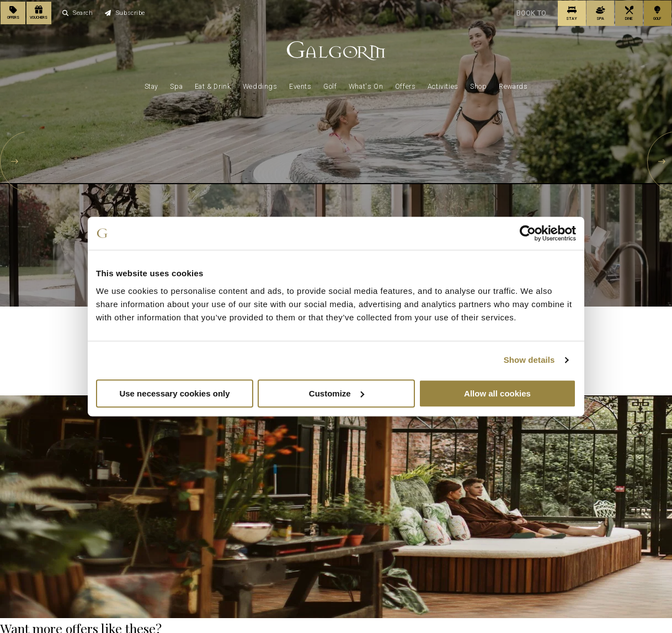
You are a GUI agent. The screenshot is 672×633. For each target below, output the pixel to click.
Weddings (260, 84)
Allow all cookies (497, 393)
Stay (151, 84)
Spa (176, 84)
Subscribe (125, 12)
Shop (478, 84)
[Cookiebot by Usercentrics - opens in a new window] (528, 233)
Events (300, 84)
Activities (443, 84)
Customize (337, 393)
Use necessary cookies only (174, 393)
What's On (366, 84)
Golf (330, 84)
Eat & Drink (213, 84)
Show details (529, 360)
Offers (406, 84)
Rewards (513, 84)
